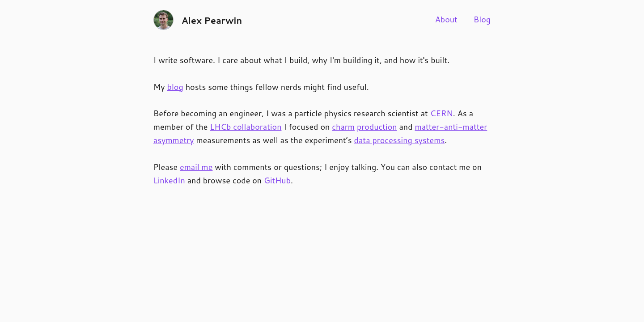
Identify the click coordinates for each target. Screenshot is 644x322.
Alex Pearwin (212, 20)
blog (175, 87)
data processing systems (400, 140)
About (446, 19)
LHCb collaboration (246, 127)
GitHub (277, 180)
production (377, 127)
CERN (442, 113)
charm (343, 127)
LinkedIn (169, 180)
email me (196, 167)
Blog (482, 19)
